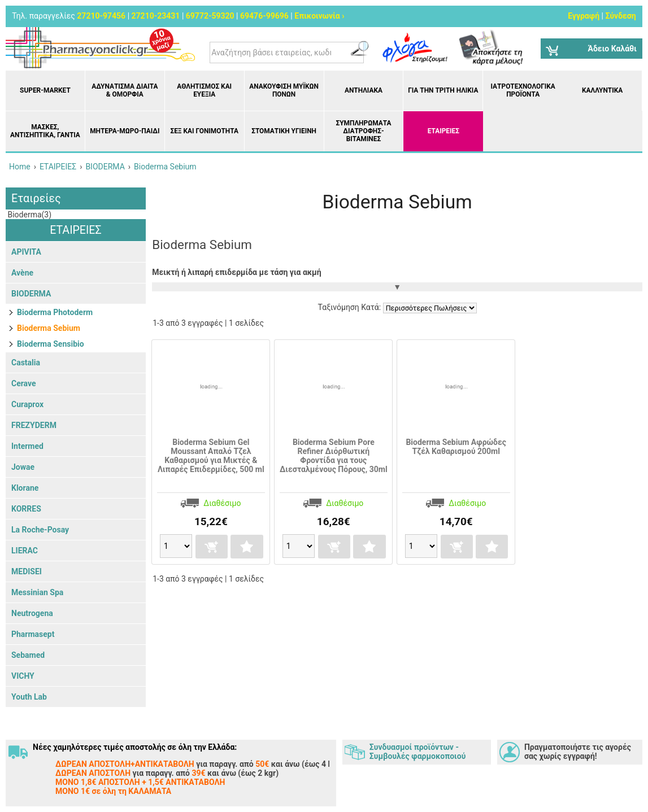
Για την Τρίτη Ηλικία (443, 90)
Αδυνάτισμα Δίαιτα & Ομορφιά (125, 90)
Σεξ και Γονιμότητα (204, 131)
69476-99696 (264, 16)
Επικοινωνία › (319, 16)
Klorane (25, 488)
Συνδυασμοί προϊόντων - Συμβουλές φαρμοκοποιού (417, 752)
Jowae (23, 467)
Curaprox (27, 404)
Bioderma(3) (29, 215)
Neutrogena (32, 613)
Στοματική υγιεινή (284, 131)
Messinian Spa (37, 592)
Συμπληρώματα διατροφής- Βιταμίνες (363, 131)
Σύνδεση (621, 16)
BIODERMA (31, 294)
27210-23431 (156, 16)
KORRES (26, 509)
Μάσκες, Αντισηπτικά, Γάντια (45, 131)
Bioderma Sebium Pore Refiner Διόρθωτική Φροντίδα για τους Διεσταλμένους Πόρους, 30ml (334, 456)
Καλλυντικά (602, 90)
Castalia (26, 363)
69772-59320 (210, 16)
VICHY (23, 676)
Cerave (24, 383)
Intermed (27, 446)
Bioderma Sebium (49, 328)
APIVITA (26, 252)
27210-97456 (101, 16)
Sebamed (28, 655)
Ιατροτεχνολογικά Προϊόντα (523, 90)
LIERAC (25, 551)
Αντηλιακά (364, 90)
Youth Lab (29, 697)
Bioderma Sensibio (51, 344)
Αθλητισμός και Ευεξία (204, 90)
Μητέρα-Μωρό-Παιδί (125, 131)
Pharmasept (33, 634)
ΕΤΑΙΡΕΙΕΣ (443, 131)
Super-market (45, 90)
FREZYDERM (34, 425)
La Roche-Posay (40, 530)
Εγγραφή (584, 16)
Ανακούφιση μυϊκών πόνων (284, 90)
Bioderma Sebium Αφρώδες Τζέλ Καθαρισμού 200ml (456, 447)
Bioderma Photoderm (55, 312)
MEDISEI (27, 571)
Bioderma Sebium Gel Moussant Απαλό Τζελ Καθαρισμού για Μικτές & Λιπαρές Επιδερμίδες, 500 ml (211, 456)
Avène (22, 273)
